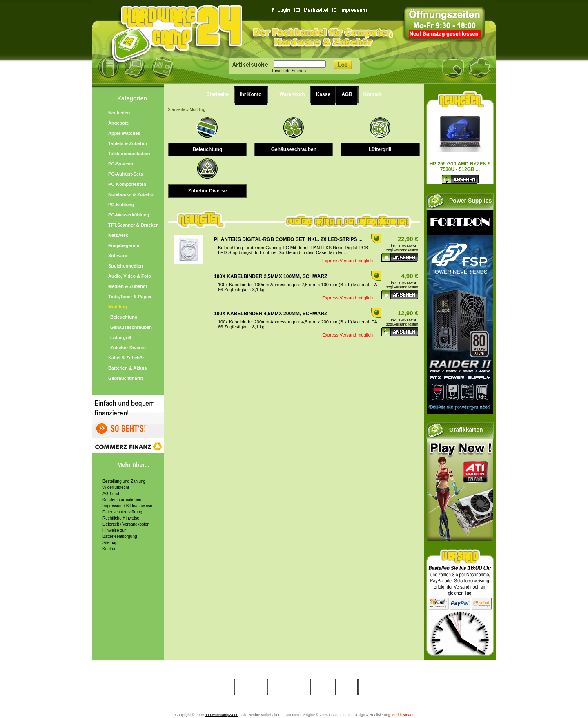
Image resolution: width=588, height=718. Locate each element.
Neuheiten (119, 113)
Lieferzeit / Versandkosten (126, 524)
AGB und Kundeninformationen (122, 497)
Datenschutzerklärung (122, 512)
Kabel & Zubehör (126, 358)
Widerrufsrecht (116, 487)
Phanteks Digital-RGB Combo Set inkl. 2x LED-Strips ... (288, 239)
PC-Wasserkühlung (129, 215)
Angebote (119, 123)
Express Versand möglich (347, 261)
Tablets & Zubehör (128, 143)
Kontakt (109, 549)
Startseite (218, 94)
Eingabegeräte (124, 245)
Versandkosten (406, 250)
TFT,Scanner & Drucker (133, 225)
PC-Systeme (121, 164)
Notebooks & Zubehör (132, 194)
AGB (347, 94)
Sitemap (110, 543)
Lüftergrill (121, 337)
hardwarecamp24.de (221, 715)
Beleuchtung (124, 317)
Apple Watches (124, 133)
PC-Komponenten (127, 184)
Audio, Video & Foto (130, 276)
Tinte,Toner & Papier (130, 297)
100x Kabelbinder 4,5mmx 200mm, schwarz (271, 314)
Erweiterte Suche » (290, 71)
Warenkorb (292, 94)
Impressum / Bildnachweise (127, 506)
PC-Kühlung (121, 205)
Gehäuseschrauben (131, 327)
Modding (118, 307)
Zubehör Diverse (128, 348)
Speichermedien (126, 266)
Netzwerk (118, 235)
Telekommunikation (129, 154)
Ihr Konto (251, 94)
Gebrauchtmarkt (126, 378)
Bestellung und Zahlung (124, 481)
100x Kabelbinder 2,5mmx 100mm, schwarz (271, 276)
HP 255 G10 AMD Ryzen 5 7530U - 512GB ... (460, 167)
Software (118, 256)
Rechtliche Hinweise (121, 518)
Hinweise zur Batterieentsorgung (120, 533)
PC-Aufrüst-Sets (126, 174)
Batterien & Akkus (127, 368)
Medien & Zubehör (128, 286)
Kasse (323, 94)
